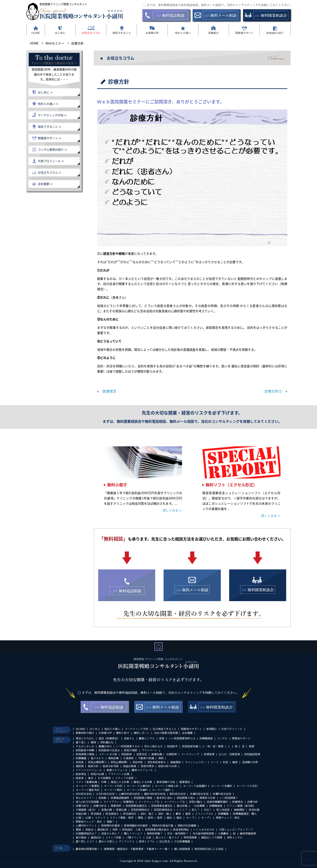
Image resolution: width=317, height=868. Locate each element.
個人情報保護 (182, 849)
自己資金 (164, 842)
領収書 (80, 762)
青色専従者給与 (157, 762)
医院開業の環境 (85, 754)
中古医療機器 (182, 842)
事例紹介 (212, 729)
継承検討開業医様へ (88, 849)
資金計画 (254, 810)
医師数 (103, 798)
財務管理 (209, 754)
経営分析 (93, 766)
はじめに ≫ (45, 92)
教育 (160, 818)
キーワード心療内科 (138, 786)
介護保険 (128, 758)
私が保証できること (165, 729)
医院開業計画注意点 (157, 830)
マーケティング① (149, 802)
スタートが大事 (108, 754)
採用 (150, 818)
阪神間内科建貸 (111, 826)
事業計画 (107, 810)
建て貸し (81, 742)
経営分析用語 (111, 766)
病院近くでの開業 (212, 838)
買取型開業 (190, 838)
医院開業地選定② (162, 806)
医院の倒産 (131, 750)
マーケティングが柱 (136, 729)
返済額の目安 (250, 762)
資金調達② (130, 814)
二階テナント (134, 838)
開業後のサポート (192, 729)
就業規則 (185, 782)
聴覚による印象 (143, 782)
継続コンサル (147, 739)
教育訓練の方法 (166, 782)
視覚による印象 (120, 782)
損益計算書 (130, 766)
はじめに (95, 729)
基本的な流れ (164, 798)
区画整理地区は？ (86, 834)
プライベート (149, 750)
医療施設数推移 (120, 798)
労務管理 (171, 754)
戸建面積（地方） (86, 810)
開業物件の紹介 (85, 733)
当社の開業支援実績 (166, 733)
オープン (192, 818)
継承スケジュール (142, 770)
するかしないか (85, 746)
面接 (78, 830)
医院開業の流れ (186, 798)
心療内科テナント (86, 826)
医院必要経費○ (97, 762)
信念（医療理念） (109, 739)
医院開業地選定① (136, 806)
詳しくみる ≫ (172, 510)
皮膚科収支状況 (222, 794)
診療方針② (100, 806)
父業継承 (223, 834)
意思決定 (142, 754)
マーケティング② (174, 802)
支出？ (208, 810)
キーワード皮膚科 (222, 786)
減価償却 (175, 762)
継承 (178, 814)
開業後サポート (241, 739)
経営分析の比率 (168, 766)
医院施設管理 (252, 754)
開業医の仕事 (207, 798)
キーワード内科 (113, 786)
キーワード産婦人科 (167, 786)
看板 (162, 739)
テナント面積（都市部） (241, 806)
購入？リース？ (133, 834)
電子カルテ (97, 758)
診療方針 (252, 802)
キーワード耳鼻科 (137, 790)
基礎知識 (157, 754)
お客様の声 (105, 733)
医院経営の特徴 (85, 750)
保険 (161, 758)
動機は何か (105, 746)
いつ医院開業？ (229, 798)
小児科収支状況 (105, 794)
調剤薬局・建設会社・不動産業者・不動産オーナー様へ (137, 849)
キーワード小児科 (247, 786)
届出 (170, 818)
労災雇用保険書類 (203, 834)
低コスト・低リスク (168, 838)
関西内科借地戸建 (163, 826)
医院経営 (127, 754)
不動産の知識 (146, 758)
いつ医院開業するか (128, 746)
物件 (115, 830)
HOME (80, 729)
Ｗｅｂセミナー (85, 798)
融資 (235, 762)
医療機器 (81, 758)
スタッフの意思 (124, 778)
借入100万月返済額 (87, 802)
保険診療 (113, 758)
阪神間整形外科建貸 (136, 826)
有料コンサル (235, 838)
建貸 (188, 814)
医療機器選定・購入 (245, 814)
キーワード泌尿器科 (195, 786)
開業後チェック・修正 (89, 822)
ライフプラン (111, 802)
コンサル (222, 739)
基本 (91, 778)
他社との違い (112, 729)
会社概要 (187, 733)
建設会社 (96, 838)
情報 (251, 746)
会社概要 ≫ (45, 184)
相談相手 (172, 746)
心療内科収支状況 (129, 794)
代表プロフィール (232, 729)
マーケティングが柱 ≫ (52, 115)
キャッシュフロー (195, 762)
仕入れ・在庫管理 (229, 754)
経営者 (80, 778)
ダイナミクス (127, 842)
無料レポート (142, 733)
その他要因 (104, 778)
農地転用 (103, 830)
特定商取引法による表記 (209, 849)
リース (214, 762)
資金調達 (96, 814)
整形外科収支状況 (155, 794)
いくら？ (182, 810)
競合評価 (182, 806)
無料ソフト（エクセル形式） (231, 485)
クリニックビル (204, 814)
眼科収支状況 (178, 794)
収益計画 (81, 814)
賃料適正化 (107, 742)
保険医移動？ (155, 834)
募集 (141, 818)
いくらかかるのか (204, 830)
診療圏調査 (206, 739)
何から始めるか (153, 746)
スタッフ (100, 818)
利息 (225, 762)
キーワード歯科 (161, 790)
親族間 (80, 766)
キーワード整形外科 (88, 790)
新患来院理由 (181, 830)
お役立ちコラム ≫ (50, 172)
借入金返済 (223, 810)
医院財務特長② (163, 810)
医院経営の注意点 (109, 750)
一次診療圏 (198, 806)
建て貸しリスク (85, 842)
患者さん (129, 739)
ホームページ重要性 (88, 786)
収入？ (195, 810)
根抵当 (89, 830)
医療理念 (109, 391)
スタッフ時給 (113, 838)
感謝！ (111, 822)
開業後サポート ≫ (50, 138)
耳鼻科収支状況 (199, 794)
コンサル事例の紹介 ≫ (53, 149)
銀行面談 (81, 838)
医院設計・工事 (131, 830)
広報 (78, 818)
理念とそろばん (85, 739)
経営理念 (81, 774)
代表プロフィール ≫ (51, 161)
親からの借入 (107, 842)
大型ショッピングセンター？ (236, 830)
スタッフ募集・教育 (122, 818)
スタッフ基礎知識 (86, 782)
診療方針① (273, 391)
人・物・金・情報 (213, 746)
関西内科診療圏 (187, 826)
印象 (104, 782)
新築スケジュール (117, 770)
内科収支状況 (84, 794)
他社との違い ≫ (48, 104)
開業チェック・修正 (228, 818)
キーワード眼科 (113, 790)
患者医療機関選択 (217, 802)
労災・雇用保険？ (178, 834)
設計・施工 (147, 814)
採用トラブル (147, 842)
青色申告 (138, 762)
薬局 (93, 742)
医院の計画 (97, 774)
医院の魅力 (196, 802)
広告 (149, 838)
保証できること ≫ (50, 127)
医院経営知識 (190, 746)
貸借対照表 (147, 766)
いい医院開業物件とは (182, 739)
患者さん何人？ (111, 834)
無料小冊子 (117, 485)
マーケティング (190, 754)
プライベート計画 (119, 774)
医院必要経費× (119, 762)
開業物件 (116, 806)
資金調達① (112, 814)
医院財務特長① (140, 810)
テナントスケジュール (89, 770)
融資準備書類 (248, 834)
